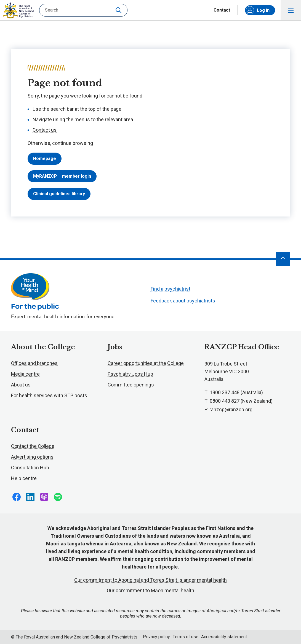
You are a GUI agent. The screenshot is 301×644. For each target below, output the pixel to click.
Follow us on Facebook (17, 497)
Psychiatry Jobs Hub (130, 374)
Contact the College (33, 446)
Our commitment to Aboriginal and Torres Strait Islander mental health (150, 580)
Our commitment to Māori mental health (150, 590)
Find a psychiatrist (171, 289)
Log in (258, 10)
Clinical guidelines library (59, 194)
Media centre (25, 374)
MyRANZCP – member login (62, 176)
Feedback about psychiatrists (183, 301)
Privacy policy (156, 637)
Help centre (24, 478)
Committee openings (131, 385)
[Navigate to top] (283, 259)
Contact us (45, 130)
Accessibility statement (224, 637)
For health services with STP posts (49, 395)
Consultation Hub (30, 468)
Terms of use (186, 637)
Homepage (45, 159)
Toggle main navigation (291, 10)
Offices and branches (34, 363)
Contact (222, 10)
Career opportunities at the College (146, 363)
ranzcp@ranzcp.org (231, 409)
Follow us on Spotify (58, 497)
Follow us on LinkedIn (30, 497)
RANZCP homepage (18, 10)
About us (21, 385)
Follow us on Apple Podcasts (44, 497)
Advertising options (32, 457)
